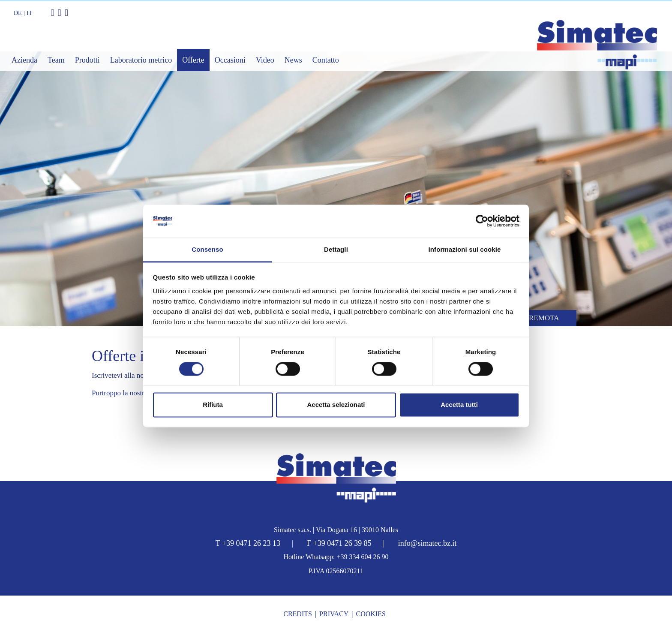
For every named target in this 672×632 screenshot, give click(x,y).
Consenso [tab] (207, 249)
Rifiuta (213, 405)
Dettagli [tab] (336, 249)
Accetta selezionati (336, 405)
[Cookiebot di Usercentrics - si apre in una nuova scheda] (482, 221)
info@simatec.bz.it (427, 543)
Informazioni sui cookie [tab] (465, 249)
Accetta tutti (459, 405)
